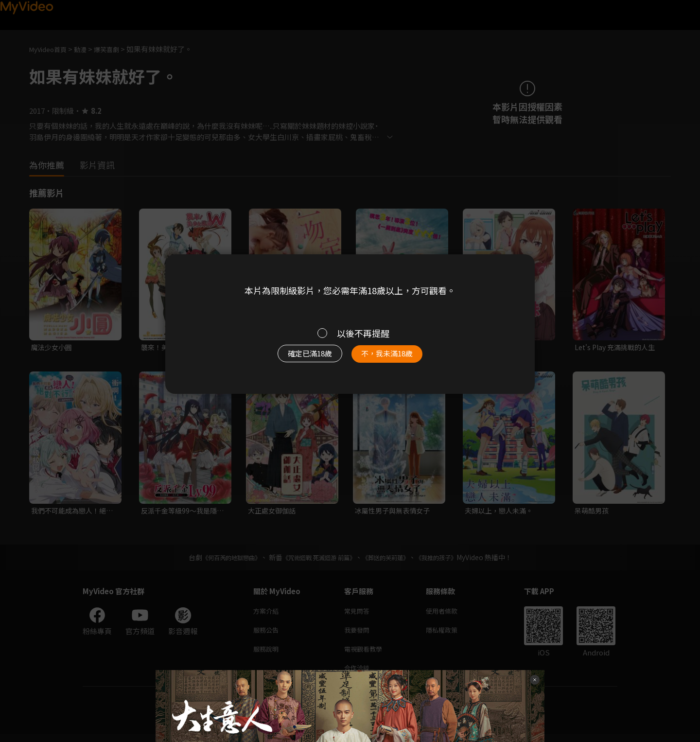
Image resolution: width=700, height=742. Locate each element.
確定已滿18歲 (299, 358)
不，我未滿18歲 (398, 358)
